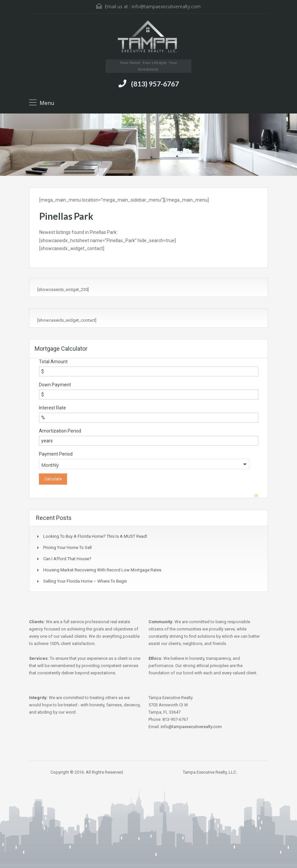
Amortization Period (60, 431)
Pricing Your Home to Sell (67, 547)
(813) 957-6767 (155, 84)
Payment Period (56, 454)
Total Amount (53, 362)
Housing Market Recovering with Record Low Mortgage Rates (102, 570)
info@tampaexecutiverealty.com (166, 6)
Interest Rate (52, 408)
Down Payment (55, 385)
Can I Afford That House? (67, 559)
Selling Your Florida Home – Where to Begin (85, 581)
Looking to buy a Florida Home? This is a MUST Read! (95, 536)
